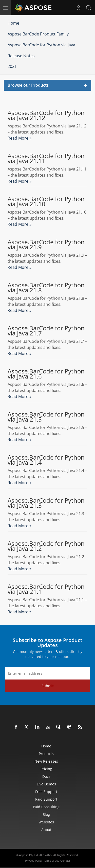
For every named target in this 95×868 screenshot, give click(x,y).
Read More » (20, 138)
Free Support (46, 792)
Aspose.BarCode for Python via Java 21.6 (46, 374)
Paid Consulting (46, 807)
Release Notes (21, 56)
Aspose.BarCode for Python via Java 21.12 (46, 115)
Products (46, 754)
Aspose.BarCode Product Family (38, 34)
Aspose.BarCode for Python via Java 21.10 (46, 201)
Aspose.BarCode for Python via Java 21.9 (46, 244)
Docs (46, 776)
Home (13, 23)
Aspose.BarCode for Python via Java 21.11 (46, 158)
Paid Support (46, 799)
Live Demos (46, 784)
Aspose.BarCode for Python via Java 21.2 (46, 546)
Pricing (46, 769)
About (46, 830)
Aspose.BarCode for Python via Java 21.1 (46, 589)
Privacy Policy (34, 861)
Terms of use (51, 861)
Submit (48, 686)
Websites (46, 822)
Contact (65, 861)
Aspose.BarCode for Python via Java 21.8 (46, 288)
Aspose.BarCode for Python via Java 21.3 (46, 503)
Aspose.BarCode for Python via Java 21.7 (46, 331)
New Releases (46, 761)
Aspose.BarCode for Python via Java (41, 45)
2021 (12, 66)
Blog (46, 814)
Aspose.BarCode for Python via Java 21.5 (46, 417)
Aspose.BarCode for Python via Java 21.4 (46, 460)
